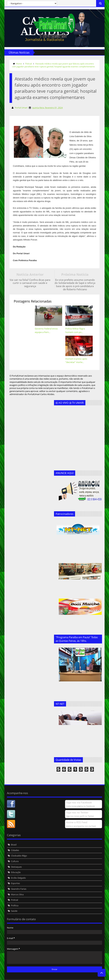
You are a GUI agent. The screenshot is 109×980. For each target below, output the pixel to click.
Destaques (16, 860)
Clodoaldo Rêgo (18, 849)
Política (14, 899)
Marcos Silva (16, 888)
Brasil (13, 838)
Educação (15, 866)
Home (18, 64)
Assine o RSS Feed (78, 816)
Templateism (55, 977)
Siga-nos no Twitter (78, 806)
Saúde (13, 904)
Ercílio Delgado (18, 871)
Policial (28, 64)
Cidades (14, 844)
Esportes (15, 877)
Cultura (14, 855)
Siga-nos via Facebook (80, 796)
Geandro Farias (18, 882)
